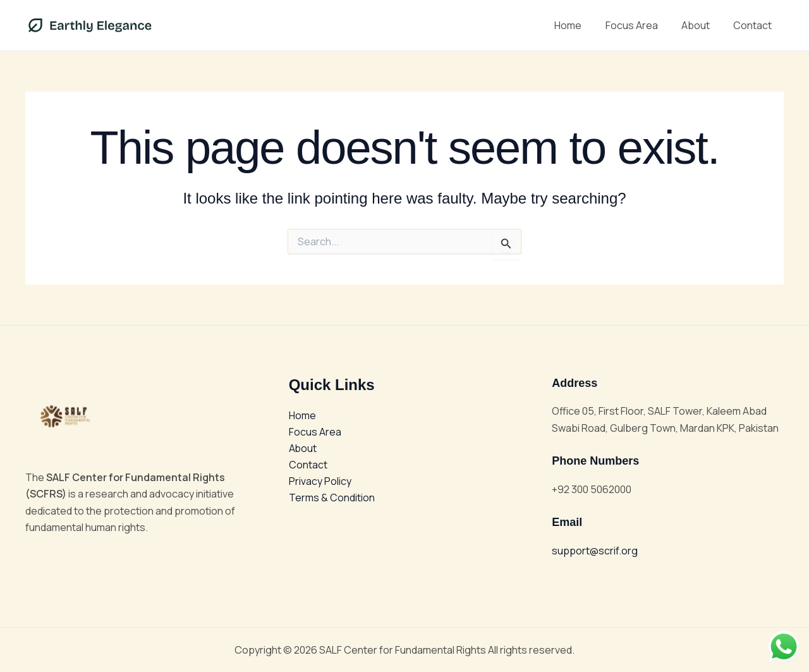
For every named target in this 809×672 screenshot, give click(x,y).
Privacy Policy (320, 482)
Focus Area (640, 25)
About (701, 25)
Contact (754, 25)
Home (580, 25)
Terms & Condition (332, 499)
